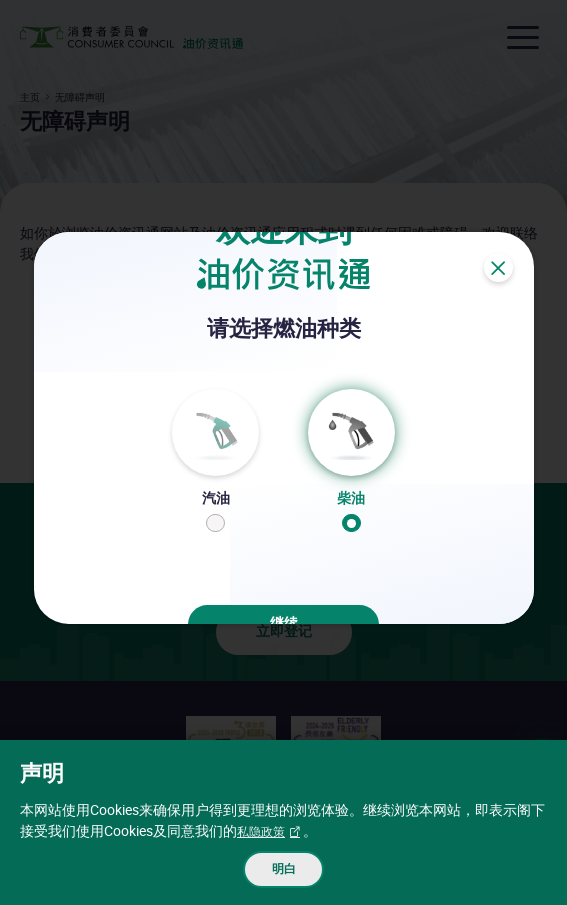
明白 (284, 866)
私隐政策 (265, 826)
